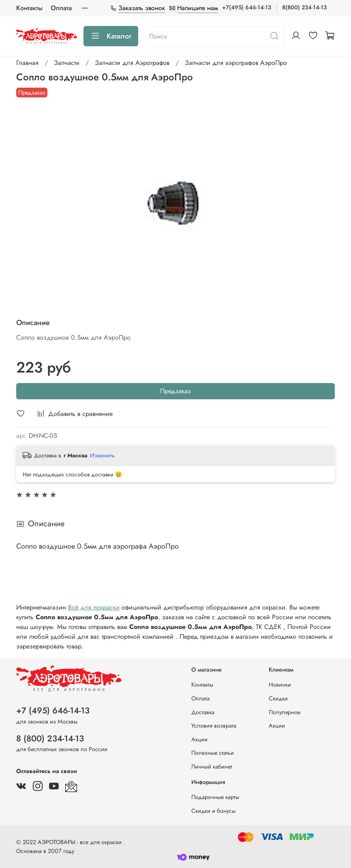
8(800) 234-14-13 (304, 7)
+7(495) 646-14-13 (247, 7)
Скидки (278, 698)
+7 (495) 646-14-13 (53, 711)
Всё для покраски (94, 607)
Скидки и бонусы (213, 811)
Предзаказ (175, 391)
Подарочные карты (215, 797)
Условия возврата (214, 726)
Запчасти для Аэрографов (132, 63)
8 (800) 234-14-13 (50, 739)
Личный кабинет (212, 767)
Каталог (111, 36)
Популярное (285, 712)
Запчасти (67, 63)
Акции (199, 739)
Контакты (29, 8)
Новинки (280, 685)
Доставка (203, 712)
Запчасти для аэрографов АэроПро (236, 63)
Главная (27, 63)
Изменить (102, 455)
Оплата (61, 8)
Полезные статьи (213, 753)
